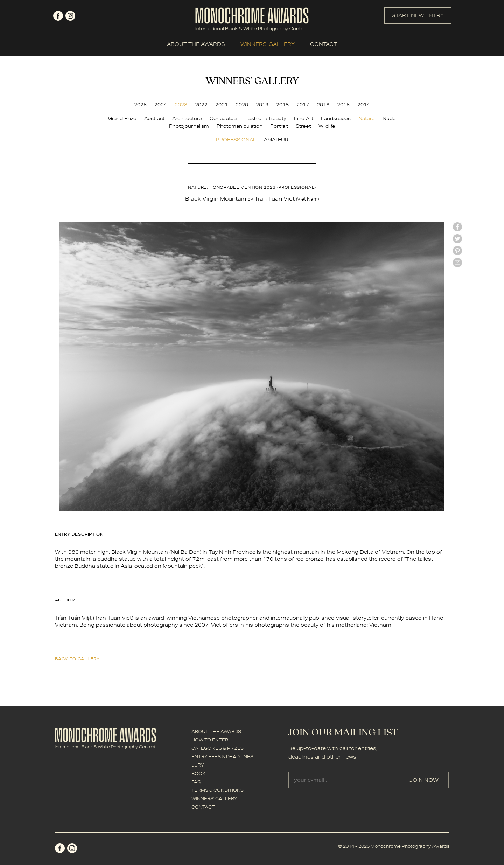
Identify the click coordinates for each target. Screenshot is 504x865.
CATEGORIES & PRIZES (218, 748)
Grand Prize (122, 118)
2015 (343, 105)
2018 (282, 105)
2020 (242, 105)
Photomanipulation (240, 126)
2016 (323, 105)
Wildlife (327, 126)
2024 (161, 105)
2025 (140, 105)
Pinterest (457, 251)
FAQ (196, 782)
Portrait (279, 126)
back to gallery (77, 659)
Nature (367, 118)
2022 (201, 105)
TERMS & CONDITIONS (218, 790)
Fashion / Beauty (266, 118)
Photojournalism (189, 126)
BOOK (198, 773)
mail (457, 263)
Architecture (187, 118)
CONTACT (324, 44)
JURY (198, 765)
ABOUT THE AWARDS (196, 44)
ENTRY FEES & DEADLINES (222, 757)
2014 (364, 105)
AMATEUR (276, 140)
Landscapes (336, 118)
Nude (389, 118)
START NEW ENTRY (418, 15)
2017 (303, 105)
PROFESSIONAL (236, 140)
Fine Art (304, 118)
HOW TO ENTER (210, 740)
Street (303, 126)
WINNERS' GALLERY (268, 44)
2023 (181, 105)
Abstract (154, 118)
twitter (457, 239)
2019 (262, 105)
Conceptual (224, 118)
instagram (70, 16)
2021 (222, 105)
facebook (58, 16)
